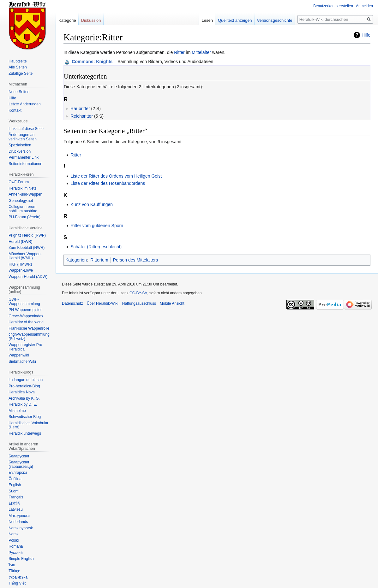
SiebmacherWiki (22, 362)
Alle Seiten (18, 67)
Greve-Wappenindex (26, 316)
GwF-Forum (19, 182)
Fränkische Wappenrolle (29, 328)
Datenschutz (72, 303)
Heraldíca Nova (22, 392)
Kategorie (67, 20)
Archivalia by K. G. (24, 398)
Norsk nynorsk (21, 528)
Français (16, 497)
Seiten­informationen (25, 164)
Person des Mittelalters (135, 260)
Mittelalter (201, 52)
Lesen (207, 20)
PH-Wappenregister (25, 310)
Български (18, 473)
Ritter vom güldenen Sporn (97, 226)
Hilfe (366, 35)
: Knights (92, 62)
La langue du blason (26, 380)
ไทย (12, 565)
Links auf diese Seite (26, 129)
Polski (14, 540)
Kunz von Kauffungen (92, 204)
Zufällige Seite (21, 73)
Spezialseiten (20, 145)
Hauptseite (18, 61)
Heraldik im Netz (22, 188)
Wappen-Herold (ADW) (28, 277)
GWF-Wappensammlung (24, 302)
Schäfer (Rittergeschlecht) (96, 247)
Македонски (19, 516)
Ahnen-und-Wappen (25, 194)
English (15, 485)
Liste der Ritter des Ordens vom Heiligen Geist (116, 176)
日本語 (14, 503)
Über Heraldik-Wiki (103, 303)
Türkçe (14, 571)
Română (16, 546)
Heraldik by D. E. (23, 404)
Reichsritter (82, 116)
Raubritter (80, 109)
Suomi (14, 491)
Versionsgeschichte (275, 20)
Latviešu (16, 509)
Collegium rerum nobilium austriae (23, 209)
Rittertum (99, 260)
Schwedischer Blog (25, 417)
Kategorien (76, 260)
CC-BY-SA (138, 293)
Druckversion (20, 151)
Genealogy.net (21, 201)
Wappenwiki (19, 355)
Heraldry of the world (26, 322)
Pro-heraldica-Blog (24, 386)
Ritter (179, 52)
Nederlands (18, 522)
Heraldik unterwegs (25, 433)
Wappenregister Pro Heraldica (25, 347)
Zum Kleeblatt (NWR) (27, 248)
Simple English (21, 559)
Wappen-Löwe (21, 270)
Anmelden (364, 6)
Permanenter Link (24, 157)
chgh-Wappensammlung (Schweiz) (29, 337)
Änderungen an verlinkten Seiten (23, 137)
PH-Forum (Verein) (24, 217)
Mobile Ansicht (172, 303)
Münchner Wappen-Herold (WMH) (25, 256)
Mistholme (17, 411)
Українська (18, 577)
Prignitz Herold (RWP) (27, 235)
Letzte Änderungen (24, 104)
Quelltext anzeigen (235, 20)
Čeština (15, 479)
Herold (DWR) (20, 242)
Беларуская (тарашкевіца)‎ (21, 464)
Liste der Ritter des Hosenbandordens (108, 183)
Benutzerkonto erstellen (333, 6)
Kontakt (15, 110)
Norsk (13, 534)
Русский (16, 553)
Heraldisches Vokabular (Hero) (28, 425)
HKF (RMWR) (20, 264)
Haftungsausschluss (139, 303)
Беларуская (19, 456)
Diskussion (91, 20)
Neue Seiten (19, 92)
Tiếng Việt (17, 583)
